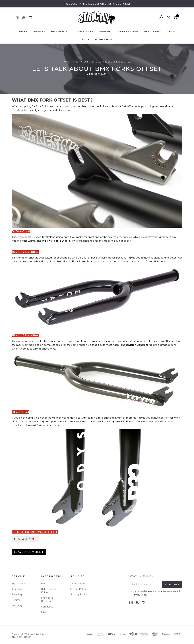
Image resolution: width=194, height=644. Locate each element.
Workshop (104, 39)
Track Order (18, 589)
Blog (44, 584)
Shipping (17, 594)
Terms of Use (78, 584)
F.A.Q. (44, 612)
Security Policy (79, 594)
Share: (26, 539)
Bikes (23, 31)
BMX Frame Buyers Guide (52, 591)
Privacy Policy (78, 589)
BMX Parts (59, 31)
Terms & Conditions (168, 591)
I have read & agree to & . (155, 593)
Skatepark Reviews (47, 599)
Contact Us (47, 607)
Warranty (17, 605)
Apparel (106, 31)
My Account (18, 584)
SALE (86, 39)
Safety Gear (128, 31)
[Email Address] (146, 585)
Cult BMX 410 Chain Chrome (29, 629)
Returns (16, 600)
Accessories (83, 31)
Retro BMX (153, 31)
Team (171, 31)
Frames (39, 31)
